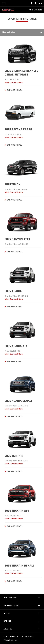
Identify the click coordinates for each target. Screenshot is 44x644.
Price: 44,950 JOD (12, 516)
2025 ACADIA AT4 (16, 346)
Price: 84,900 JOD (12, 79)
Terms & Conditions (27, 637)
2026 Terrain (14, 456)
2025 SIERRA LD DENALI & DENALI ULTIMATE (22, 73)
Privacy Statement (10, 640)
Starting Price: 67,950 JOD (16, 296)
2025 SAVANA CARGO (18, 129)
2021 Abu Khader (12, 636)
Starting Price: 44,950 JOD (16, 461)
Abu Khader (35, 10)
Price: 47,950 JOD (12, 570)
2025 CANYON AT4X (17, 239)
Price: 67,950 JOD (12, 351)
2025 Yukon (13, 184)
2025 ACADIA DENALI (18, 401)
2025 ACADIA (13, 291)
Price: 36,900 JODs (13, 134)
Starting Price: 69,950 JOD (16, 406)
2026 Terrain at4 (17, 511)
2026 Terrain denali (19, 566)
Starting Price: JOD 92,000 (16, 189)
